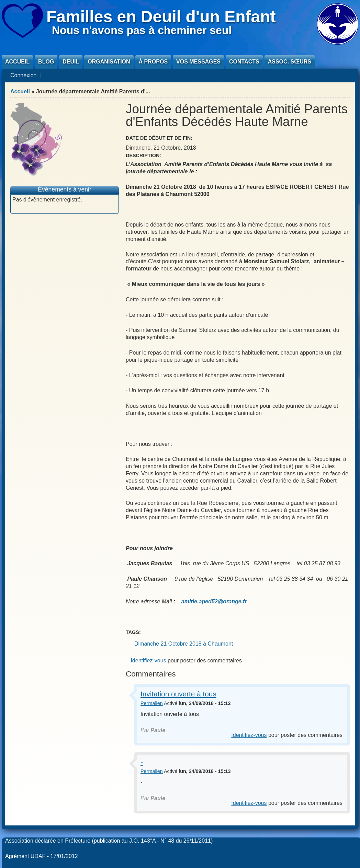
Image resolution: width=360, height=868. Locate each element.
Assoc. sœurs (290, 62)
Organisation (109, 62)
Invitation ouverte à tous (178, 694)
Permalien (152, 703)
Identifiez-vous (148, 661)
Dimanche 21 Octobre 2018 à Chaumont (184, 644)
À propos (153, 62)
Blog (46, 62)
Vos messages (198, 62)
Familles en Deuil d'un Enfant (161, 17)
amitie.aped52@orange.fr (214, 601)
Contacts (244, 62)
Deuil (71, 62)
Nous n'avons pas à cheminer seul (142, 30)
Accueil (17, 62)
